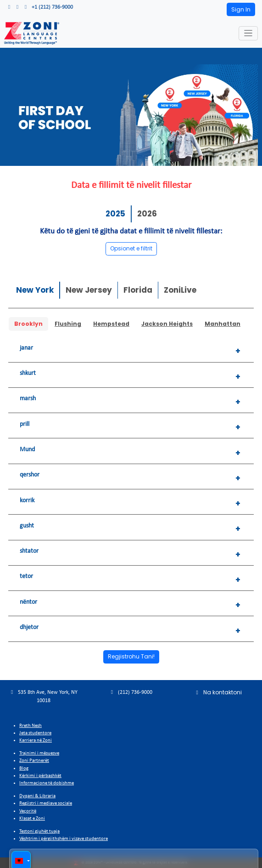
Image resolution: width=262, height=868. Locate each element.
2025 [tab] (115, 214)
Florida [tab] (138, 290)
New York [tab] (35, 290)
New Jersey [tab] (89, 290)
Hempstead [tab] (111, 324)
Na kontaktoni (218, 692)
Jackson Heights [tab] (167, 324)
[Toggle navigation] (248, 33)
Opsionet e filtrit (131, 248)
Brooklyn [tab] (28, 324)
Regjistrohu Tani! (131, 656)
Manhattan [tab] (223, 324)
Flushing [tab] (68, 324)
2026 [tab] (147, 214)
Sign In (241, 9)
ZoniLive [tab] (180, 290)
